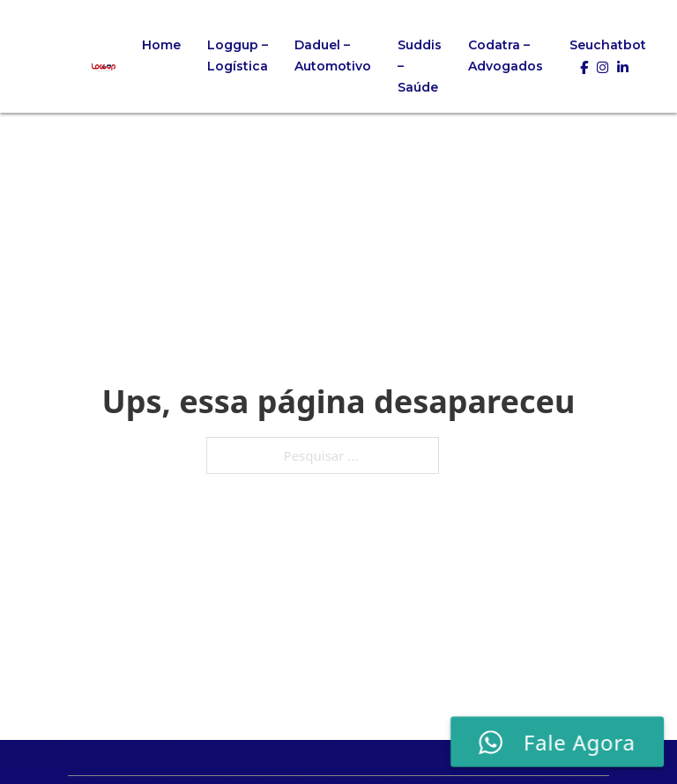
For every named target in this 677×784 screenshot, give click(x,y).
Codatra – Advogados (506, 55)
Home (161, 45)
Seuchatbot (608, 45)
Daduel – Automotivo (333, 55)
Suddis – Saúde (420, 66)
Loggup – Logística (238, 55)
